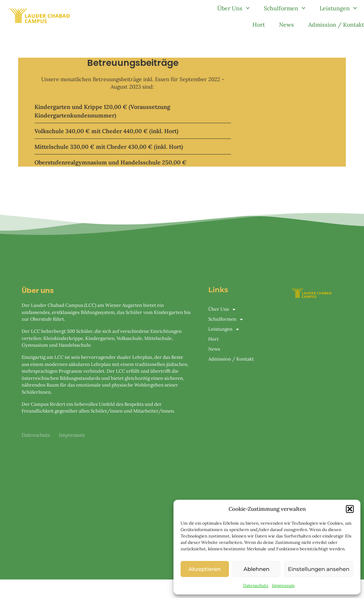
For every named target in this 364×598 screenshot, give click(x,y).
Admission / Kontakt (336, 25)
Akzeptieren (205, 569)
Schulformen (285, 8)
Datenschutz (256, 585)
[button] (350, 509)
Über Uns (233, 8)
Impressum (283, 585)
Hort (259, 25)
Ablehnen (256, 569)
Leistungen (338, 8)
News (287, 25)
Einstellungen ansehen (319, 569)
